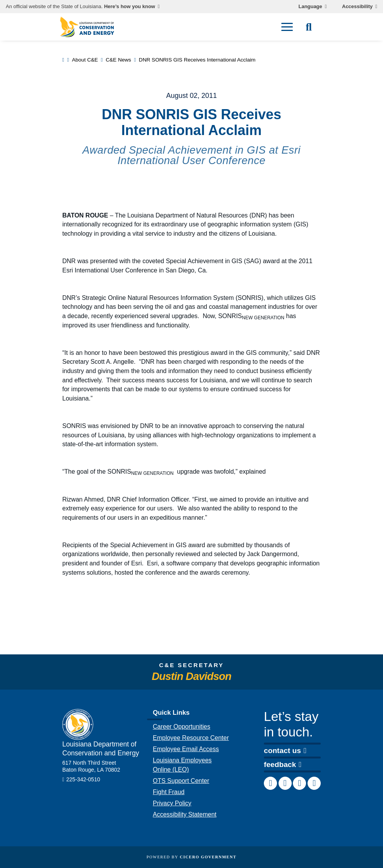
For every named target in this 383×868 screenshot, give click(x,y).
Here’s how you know (130, 7)
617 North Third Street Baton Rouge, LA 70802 (91, 766)
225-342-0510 (83, 779)
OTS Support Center (181, 781)
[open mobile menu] (287, 27)
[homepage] (87, 27)
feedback (283, 765)
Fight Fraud (169, 792)
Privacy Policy (172, 803)
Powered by (191, 857)
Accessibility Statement (185, 814)
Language (310, 7)
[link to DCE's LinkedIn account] (285, 783)
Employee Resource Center (191, 738)
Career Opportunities (182, 727)
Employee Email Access (186, 749)
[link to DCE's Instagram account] (299, 783)
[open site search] (309, 27)
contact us (285, 751)
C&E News (118, 60)
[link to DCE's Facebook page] (270, 783)
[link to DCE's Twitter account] (314, 783)
